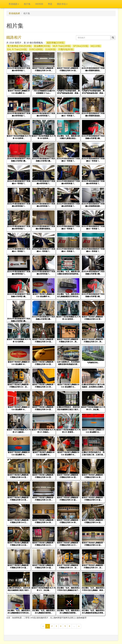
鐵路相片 (14, 37)
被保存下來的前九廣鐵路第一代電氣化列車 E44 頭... (68, 69)
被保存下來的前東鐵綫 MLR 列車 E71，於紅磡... (93, 408)
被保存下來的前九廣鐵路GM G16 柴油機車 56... (19, 92)
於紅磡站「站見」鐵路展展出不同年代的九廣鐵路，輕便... (93, 589)
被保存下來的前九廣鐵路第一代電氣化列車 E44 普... (93, 318)
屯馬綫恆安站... (93, 362)
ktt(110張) (96, 46)
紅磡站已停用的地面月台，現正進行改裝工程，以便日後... (93, 453)
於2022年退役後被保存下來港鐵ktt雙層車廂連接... (93, 114)
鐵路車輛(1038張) (55, 43)
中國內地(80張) (66, 49)
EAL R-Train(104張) (17, 49)
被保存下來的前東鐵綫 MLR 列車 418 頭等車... (19, 137)
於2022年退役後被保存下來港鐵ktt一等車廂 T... (68, 114)
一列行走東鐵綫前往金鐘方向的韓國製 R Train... (44, 92)
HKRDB (39, 4)
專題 (50, 4)
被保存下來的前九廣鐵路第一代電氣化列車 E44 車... (44, 69)
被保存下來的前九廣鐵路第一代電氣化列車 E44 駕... (68, 499)
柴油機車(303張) (42, 46)
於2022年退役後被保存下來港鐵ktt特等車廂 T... (19, 69)
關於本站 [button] (62, 4)
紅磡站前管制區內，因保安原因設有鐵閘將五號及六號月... (68, 408)
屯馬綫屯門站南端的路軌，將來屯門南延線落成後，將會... (68, 92)
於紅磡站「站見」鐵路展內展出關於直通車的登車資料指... (68, 273)
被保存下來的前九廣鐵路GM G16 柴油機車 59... (44, 295)
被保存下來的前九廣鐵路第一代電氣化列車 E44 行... (19, 521)
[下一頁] (79, 626)
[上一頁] (43, 626)
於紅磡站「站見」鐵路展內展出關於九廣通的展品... (68, 137)
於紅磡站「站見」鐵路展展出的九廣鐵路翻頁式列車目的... (68, 295)
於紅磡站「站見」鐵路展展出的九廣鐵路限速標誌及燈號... (93, 612)
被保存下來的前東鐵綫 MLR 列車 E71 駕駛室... (19, 431)
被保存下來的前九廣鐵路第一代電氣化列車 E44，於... (19, 386)
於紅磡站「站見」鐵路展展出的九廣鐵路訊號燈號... (44, 612)
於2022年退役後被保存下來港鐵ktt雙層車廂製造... (93, 69)
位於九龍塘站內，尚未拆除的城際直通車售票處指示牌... (68, 363)
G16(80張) (51, 49)
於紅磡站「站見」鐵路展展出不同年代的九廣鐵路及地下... (68, 589)
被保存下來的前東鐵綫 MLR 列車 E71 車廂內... (44, 431)
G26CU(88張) (36, 49)
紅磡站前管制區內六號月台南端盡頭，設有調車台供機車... (93, 386)
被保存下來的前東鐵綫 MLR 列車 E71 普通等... (68, 431)
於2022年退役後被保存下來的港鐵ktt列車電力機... (93, 137)
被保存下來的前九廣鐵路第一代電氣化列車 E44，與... (68, 340)
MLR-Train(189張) (62, 46)
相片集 (27, 4)
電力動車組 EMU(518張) (19, 46)
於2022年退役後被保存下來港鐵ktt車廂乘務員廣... (93, 205)
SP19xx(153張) (81, 46)
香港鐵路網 (14, 13)
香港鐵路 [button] (14, 4)
